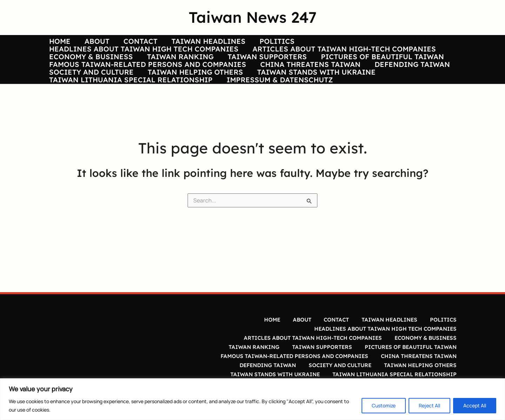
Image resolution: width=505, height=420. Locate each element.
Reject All (429, 405)
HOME (54, 46)
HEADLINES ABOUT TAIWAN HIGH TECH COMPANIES (138, 63)
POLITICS (249, 46)
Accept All (475, 405)
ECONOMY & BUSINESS (85, 79)
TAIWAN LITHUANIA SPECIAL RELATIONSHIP (125, 130)
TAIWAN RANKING (169, 79)
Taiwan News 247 (253, 17)
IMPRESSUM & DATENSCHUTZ (268, 130)
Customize (384, 405)
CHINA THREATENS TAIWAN (299, 96)
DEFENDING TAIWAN (395, 96)
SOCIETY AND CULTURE (86, 113)
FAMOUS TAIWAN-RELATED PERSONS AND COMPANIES (142, 96)
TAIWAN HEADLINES (186, 46)
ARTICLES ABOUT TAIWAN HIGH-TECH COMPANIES (333, 63)
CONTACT (124, 46)
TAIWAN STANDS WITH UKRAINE (299, 113)
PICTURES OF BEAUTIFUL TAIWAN (360, 79)
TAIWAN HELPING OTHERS (184, 113)
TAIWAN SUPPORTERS (250, 79)
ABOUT (86, 46)
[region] (252, 399)
